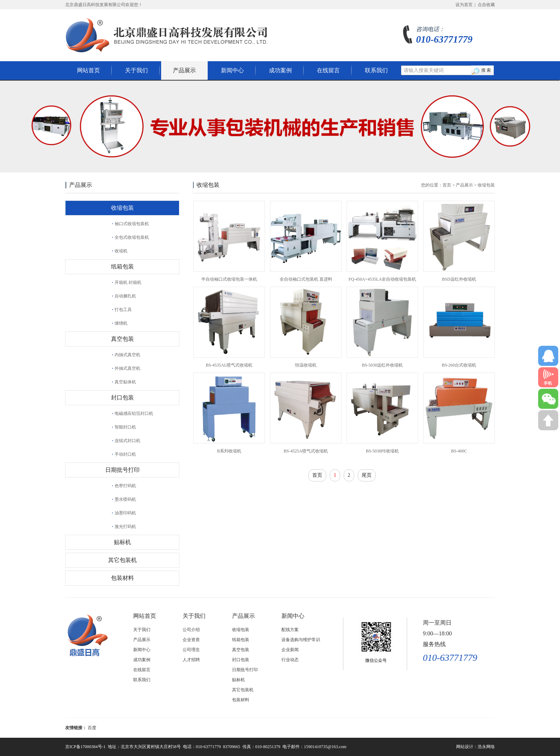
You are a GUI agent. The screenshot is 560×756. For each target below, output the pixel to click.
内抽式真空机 (127, 355)
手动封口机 (125, 454)
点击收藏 (486, 5)
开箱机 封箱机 (128, 282)
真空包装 (122, 339)
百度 (92, 728)
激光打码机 (125, 527)
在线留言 (328, 70)
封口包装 (122, 398)
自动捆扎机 (125, 296)
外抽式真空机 (127, 368)
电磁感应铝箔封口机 (134, 413)
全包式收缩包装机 (132, 237)
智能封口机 (125, 427)
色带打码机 (125, 486)
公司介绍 (191, 630)
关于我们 (136, 70)
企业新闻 (290, 650)
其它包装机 (122, 560)
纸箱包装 (122, 266)
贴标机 (122, 542)
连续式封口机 (127, 441)
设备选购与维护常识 (301, 640)
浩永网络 (486, 747)
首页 (447, 185)
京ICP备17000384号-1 (85, 747)
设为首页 (464, 5)
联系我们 (376, 70)
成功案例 (280, 70)
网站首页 (88, 70)
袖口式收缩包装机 (132, 224)
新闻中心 (232, 70)
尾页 (367, 475)
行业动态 (290, 660)
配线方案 (290, 630)
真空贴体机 (125, 382)
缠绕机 (121, 323)
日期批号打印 (122, 470)
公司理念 (191, 650)
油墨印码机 (125, 513)
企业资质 (191, 640)
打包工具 (123, 310)
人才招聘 (191, 660)
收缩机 (121, 251)
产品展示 (184, 70)
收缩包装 (122, 208)
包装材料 (122, 578)
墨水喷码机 (125, 499)
